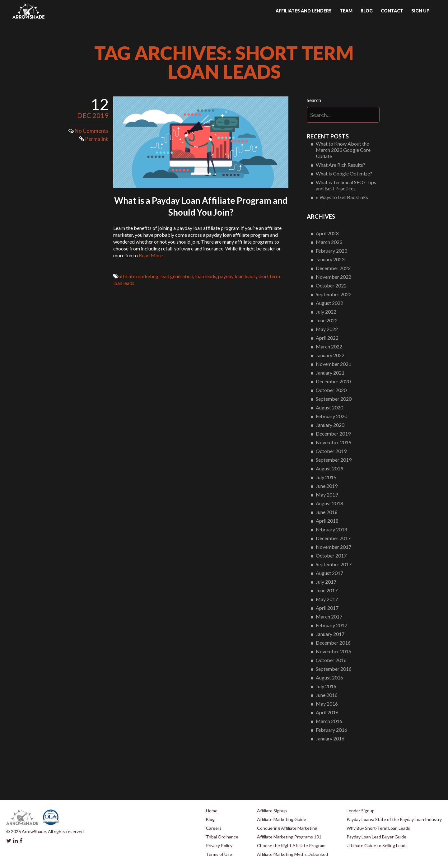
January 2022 (330, 355)
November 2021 (334, 364)
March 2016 (329, 721)
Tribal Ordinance (222, 837)
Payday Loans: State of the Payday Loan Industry (394, 819)
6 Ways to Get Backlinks (342, 197)
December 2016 (333, 643)
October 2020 (331, 390)
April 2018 (327, 521)
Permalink (94, 139)
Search (314, 100)
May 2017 (327, 599)
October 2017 (331, 555)
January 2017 (330, 634)
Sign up (420, 11)
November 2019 (334, 442)
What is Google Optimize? (344, 173)
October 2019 (331, 451)
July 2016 (326, 686)
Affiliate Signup (272, 811)
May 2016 (327, 704)
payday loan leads (237, 276)
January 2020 (330, 425)
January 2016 (330, 738)
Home (212, 811)
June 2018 (327, 512)
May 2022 (327, 329)
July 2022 (326, 312)
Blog (367, 11)
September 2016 (334, 669)
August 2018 (329, 503)
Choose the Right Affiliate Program (291, 845)
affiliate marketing (138, 276)
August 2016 (329, 677)
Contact (392, 11)
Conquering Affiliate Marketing (287, 828)
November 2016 (334, 651)
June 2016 (327, 695)
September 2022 (334, 294)
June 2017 (327, 590)
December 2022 (333, 268)
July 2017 (326, 582)
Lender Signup (361, 811)
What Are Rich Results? (341, 165)
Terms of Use (219, 854)
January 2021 (330, 373)
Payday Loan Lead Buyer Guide (376, 837)
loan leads (206, 276)
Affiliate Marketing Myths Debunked (292, 854)
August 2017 (329, 573)
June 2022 (327, 320)
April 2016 (327, 712)
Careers (214, 828)
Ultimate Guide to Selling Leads (377, 845)
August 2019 (329, 468)
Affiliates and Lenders (304, 11)
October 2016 (331, 660)
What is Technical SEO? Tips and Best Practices (346, 185)
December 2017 (333, 538)
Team (346, 11)
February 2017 (331, 625)
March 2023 (329, 242)
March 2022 (329, 346)
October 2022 (331, 285)
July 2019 (326, 477)
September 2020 (334, 399)
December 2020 (333, 381)
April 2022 (327, 338)
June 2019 (327, 486)
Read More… (153, 255)
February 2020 (331, 416)
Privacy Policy (219, 845)
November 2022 (334, 277)
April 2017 (327, 608)
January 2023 (330, 259)
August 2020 (329, 407)
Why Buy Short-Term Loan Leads (378, 828)
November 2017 (334, 547)
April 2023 (327, 233)
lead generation (177, 276)
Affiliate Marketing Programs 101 (289, 837)
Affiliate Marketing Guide (282, 819)
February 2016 (331, 730)
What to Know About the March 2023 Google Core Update (343, 150)
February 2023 (331, 251)
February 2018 (331, 529)
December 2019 (333, 434)
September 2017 (334, 564)
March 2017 (329, 616)
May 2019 (327, 495)
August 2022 (329, 303)
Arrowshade (28, 11)
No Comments (92, 131)
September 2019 (334, 460)
